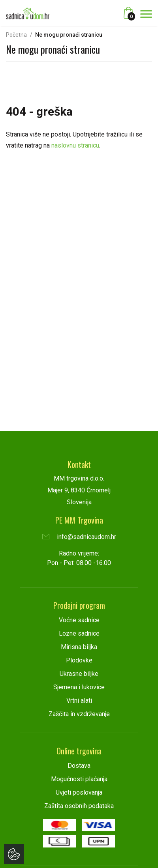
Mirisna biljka (79, 647)
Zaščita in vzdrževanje (79, 714)
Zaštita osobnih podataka (79, 806)
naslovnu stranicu (75, 145)
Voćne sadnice (79, 620)
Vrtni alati (79, 701)
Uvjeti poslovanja (79, 792)
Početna (16, 35)
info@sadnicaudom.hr (79, 537)
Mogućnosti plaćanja (79, 779)
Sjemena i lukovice (79, 687)
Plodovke (79, 660)
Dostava (79, 766)
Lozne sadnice (79, 633)
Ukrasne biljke (79, 674)
